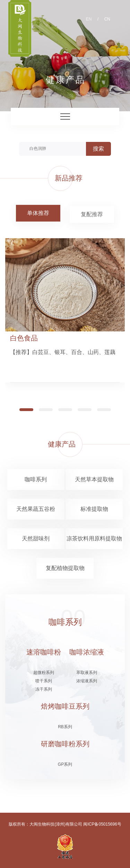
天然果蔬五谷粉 (36, 509)
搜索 (98, 149)
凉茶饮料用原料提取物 (94, 539)
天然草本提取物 (94, 479)
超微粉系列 (44, 673)
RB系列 (65, 727)
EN (89, 19)
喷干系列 (44, 681)
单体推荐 (38, 213)
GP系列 (65, 764)
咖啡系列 (36, 479)
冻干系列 (44, 689)
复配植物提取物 (65, 568)
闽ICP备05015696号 (102, 824)
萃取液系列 (87, 673)
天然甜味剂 (36, 539)
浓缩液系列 (87, 681)
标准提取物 (94, 509)
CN (107, 19)
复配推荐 (92, 215)
